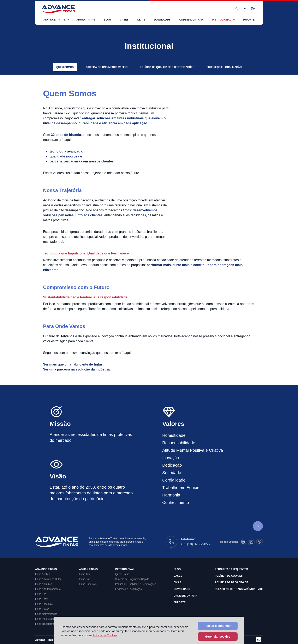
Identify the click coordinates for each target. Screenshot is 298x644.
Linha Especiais (44, 604)
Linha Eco (41, 594)
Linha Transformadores (48, 624)
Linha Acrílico (43, 574)
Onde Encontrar (191, 20)
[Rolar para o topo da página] (258, 526)
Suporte (249, 20)
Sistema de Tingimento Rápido (107, 67)
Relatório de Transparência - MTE (239, 589)
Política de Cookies (229, 576)
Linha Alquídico (44, 584)
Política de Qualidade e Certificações (167, 67)
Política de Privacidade (231, 582)
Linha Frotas (42, 609)
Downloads (162, 20)
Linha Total (85, 574)
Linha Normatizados (46, 614)
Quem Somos (65, 67)
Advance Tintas (54, 20)
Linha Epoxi (42, 599)
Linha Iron (85, 579)
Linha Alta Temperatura (48, 589)
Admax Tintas (86, 20)
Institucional (222, 20)
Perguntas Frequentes (231, 569)
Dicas (141, 20)
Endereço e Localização (224, 67)
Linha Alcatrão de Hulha (48, 579)
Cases (124, 20)
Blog (108, 20)
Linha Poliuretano (45, 619)
